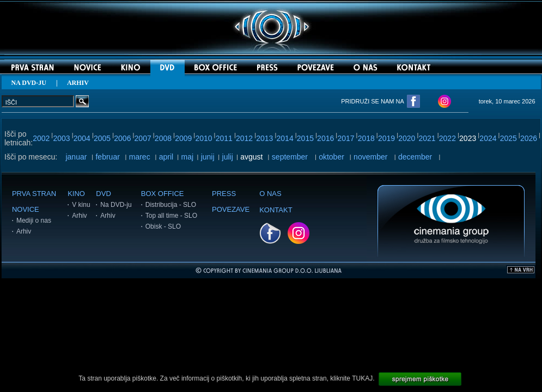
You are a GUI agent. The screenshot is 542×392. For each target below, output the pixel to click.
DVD (103, 194)
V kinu (81, 205)
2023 (468, 138)
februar (107, 157)
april (166, 157)
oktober (331, 157)
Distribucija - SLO (171, 205)
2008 (163, 138)
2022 (447, 138)
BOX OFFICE (163, 194)
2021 (427, 138)
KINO (76, 194)
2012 (244, 138)
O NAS (270, 194)
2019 (386, 138)
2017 (346, 138)
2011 (224, 138)
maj (187, 157)
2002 (41, 138)
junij (208, 157)
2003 (61, 138)
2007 (143, 138)
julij (228, 157)
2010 (203, 138)
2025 (508, 138)
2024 (488, 138)
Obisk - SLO (163, 226)
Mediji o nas (34, 220)
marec (140, 157)
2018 (366, 138)
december (415, 157)
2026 (529, 138)
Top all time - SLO (171, 216)
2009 (183, 138)
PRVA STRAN (34, 194)
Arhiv (24, 231)
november (370, 157)
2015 (305, 138)
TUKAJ (362, 378)
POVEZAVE (231, 209)
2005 (102, 138)
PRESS (224, 194)
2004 (82, 138)
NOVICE (26, 209)
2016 (325, 138)
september (290, 157)
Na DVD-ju (116, 205)
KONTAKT (276, 210)
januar (76, 157)
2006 (122, 138)
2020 (407, 138)
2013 (264, 138)
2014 (285, 138)
